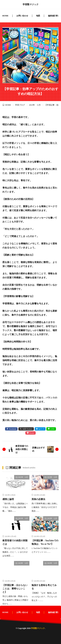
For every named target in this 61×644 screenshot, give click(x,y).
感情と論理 (8, 499)
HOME (5, 16)
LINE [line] (52, 429)
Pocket (32, 433)
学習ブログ (20, 105)
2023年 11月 (35, 105)
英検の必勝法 (38, 499)
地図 (38, 16)
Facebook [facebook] (13, 429)
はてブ (41, 429)
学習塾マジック (31, 5)
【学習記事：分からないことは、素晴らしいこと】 (15, 589)
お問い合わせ (22, 16)
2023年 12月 (23, 563)
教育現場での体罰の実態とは (22, 449)
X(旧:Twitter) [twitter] (27, 429)
